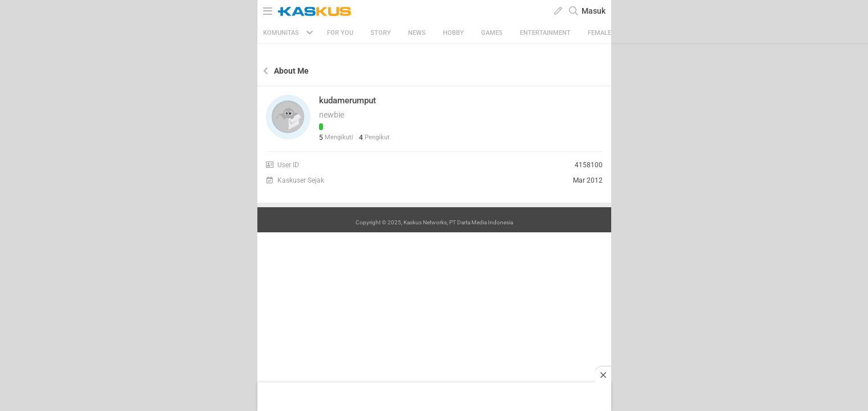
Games (492, 33)
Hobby (453, 33)
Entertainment (545, 33)
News (417, 33)
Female (599, 33)
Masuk (594, 11)
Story (381, 33)
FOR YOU (340, 33)
